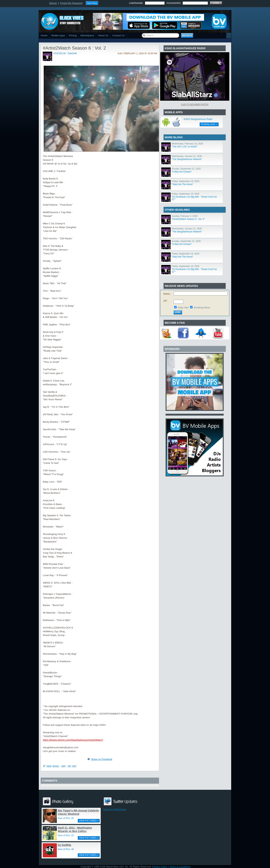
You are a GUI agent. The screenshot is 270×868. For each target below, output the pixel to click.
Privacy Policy (160, 867)
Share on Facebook (102, 759)
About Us (103, 35)
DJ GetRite (64, 845)
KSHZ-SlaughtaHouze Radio (198, 119)
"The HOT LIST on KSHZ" (184, 147)
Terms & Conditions (180, 867)
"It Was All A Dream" (182, 172)
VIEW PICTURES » (89, 821)
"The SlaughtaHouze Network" (187, 159)
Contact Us (118, 35)
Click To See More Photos (195, 105)
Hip (69, 766)
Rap (63, 766)
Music (56, 766)
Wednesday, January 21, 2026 (187, 156)
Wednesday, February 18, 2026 (187, 144)
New (49, 766)
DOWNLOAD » (209, 124)
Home (44, 35)
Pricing (73, 35)
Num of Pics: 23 (66, 835)
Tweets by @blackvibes (114, 809)
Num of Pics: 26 (66, 818)
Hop (74, 766)
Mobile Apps (58, 35)
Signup (53, 3)
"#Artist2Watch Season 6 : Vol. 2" (188, 219)
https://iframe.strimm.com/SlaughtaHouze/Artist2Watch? (73, 740)
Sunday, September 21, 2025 (186, 169)
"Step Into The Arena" (182, 184)
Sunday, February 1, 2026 (184, 216)
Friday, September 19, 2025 (185, 181)
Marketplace (87, 35)
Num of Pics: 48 (66, 849)
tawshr (72, 54)
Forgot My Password (71, 3)
